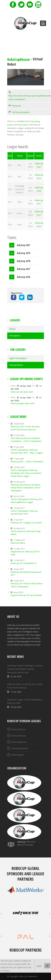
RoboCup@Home (19, 742)
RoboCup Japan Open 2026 (23, 403)
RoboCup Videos (18, 543)
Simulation (15, 336)
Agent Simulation (18, 358)
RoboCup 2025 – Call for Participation (27, 462)
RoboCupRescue (18, 59)
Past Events (23, 125)
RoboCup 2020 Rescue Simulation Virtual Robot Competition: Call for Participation (26, 488)
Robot (12, 329)
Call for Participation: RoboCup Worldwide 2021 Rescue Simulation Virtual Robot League (26, 473)
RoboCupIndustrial (19, 748)
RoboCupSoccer (18, 729)
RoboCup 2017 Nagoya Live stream (26, 523)
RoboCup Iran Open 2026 (22, 392)
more (39, 966)
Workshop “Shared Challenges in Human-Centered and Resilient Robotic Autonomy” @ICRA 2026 (25, 669)
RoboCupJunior (18, 755)
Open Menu (43, 23)
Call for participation (21, 112)
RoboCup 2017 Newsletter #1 (24, 563)
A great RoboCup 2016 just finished (26, 595)
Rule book (16, 106)
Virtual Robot (16, 365)
